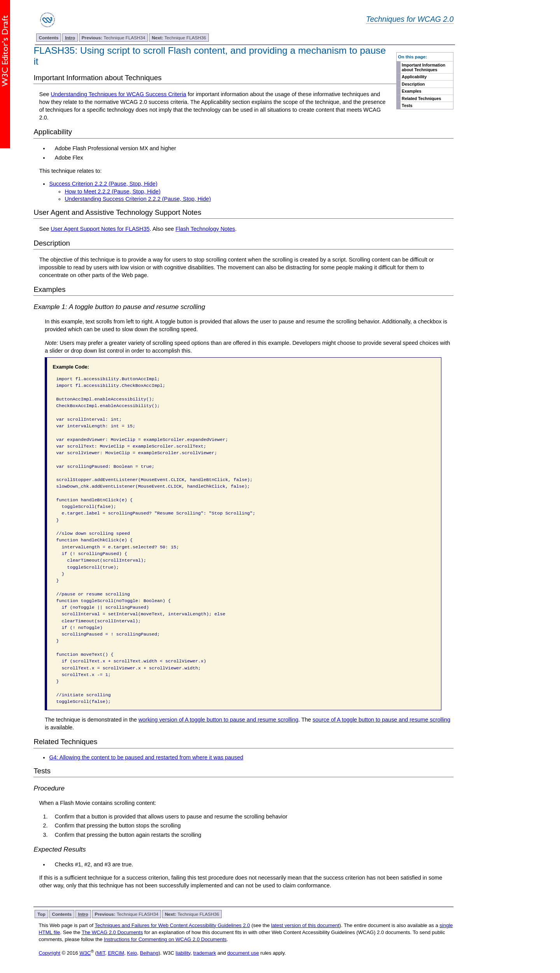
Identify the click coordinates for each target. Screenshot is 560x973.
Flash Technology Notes (205, 229)
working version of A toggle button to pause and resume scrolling (218, 720)
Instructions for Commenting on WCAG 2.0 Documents (165, 939)
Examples (411, 91)
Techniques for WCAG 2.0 (410, 19)
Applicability (414, 77)
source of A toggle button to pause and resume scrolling (381, 720)
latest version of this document (305, 925)
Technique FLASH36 (179, 38)
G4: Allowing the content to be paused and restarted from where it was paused (146, 757)
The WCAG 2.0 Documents (112, 932)
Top (41, 914)
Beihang (149, 953)
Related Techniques (421, 98)
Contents (49, 38)
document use (243, 953)
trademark (205, 953)
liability (183, 953)
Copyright (49, 953)
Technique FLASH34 (114, 38)
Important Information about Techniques (423, 67)
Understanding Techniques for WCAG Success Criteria (118, 94)
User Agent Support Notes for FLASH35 (100, 229)
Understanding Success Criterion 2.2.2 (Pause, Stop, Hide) (138, 199)
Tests (407, 105)
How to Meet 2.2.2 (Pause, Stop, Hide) (112, 191)
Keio (132, 953)
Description (413, 84)
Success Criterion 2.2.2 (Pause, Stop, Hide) (103, 184)
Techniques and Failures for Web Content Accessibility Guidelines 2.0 (172, 925)
